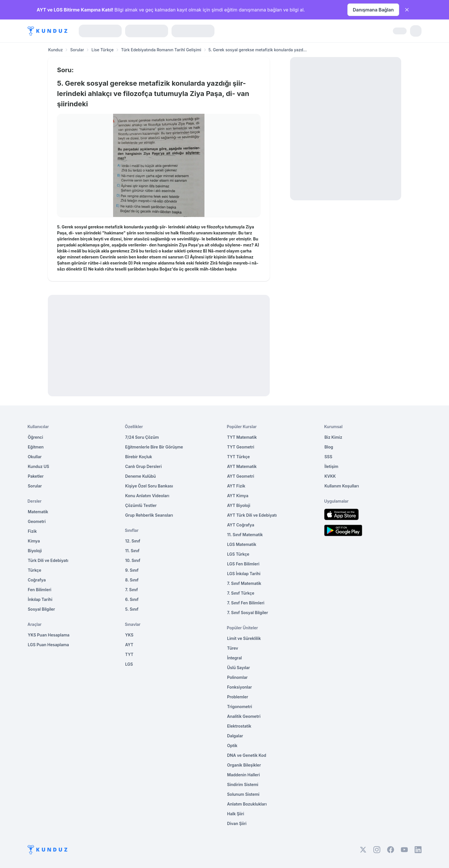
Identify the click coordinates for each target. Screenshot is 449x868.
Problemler (238, 697)
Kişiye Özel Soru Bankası (149, 486)
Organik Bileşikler (244, 765)
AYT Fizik (236, 486)
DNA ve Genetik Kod (247, 755)
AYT (129, 645)
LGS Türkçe (238, 554)
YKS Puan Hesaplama (49, 635)
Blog (329, 447)
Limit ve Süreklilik (244, 638)
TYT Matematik (242, 437)
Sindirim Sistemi (243, 784)
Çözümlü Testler (141, 505)
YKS (129, 635)
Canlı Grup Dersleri (143, 466)
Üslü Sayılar (239, 668)
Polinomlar (237, 677)
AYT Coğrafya (241, 525)
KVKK (330, 476)
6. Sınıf (132, 599)
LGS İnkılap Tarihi (244, 574)
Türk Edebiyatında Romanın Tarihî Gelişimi (161, 50)
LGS (129, 664)
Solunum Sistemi (243, 794)
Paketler (36, 476)
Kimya (34, 541)
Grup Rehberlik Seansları (149, 515)
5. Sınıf (132, 609)
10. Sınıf (133, 560)
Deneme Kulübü (140, 476)
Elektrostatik (239, 726)
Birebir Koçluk (139, 457)
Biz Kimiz (333, 437)
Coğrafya (37, 580)
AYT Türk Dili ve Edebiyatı (252, 515)
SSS (328, 457)
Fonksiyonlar (240, 687)
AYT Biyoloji (239, 505)
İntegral (234, 658)
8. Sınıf (132, 580)
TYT (129, 654)
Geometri (37, 521)
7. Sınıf (131, 590)
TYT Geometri (241, 447)
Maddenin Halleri (243, 775)
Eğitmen (36, 447)
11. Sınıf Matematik (245, 535)
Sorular (77, 50)
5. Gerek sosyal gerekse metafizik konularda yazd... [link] (258, 50)
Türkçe (35, 570)
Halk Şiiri (236, 814)
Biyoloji (35, 551)
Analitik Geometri (244, 716)
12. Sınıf (133, 541)
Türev (233, 648)
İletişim (331, 466)
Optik (232, 745)
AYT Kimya (238, 496)
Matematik (38, 512)
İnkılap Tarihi (40, 599)
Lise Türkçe (102, 50)
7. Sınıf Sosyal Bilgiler (248, 613)
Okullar (35, 457)
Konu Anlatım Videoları (147, 496)
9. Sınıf (132, 570)
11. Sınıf (132, 551)
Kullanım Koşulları (342, 486)
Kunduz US (39, 466)
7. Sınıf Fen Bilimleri (246, 603)
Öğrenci (35, 437)
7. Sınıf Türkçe (241, 593)
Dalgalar (235, 736)
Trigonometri (240, 707)
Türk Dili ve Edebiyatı (48, 560)
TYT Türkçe (238, 457)
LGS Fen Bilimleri (243, 564)
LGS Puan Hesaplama (48, 645)
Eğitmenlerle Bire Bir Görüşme (154, 447)
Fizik (32, 531)
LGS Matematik (242, 544)
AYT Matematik (242, 466)
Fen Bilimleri (40, 590)
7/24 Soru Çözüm (142, 437)
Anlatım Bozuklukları (247, 804)
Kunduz (55, 50)
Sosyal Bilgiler (41, 609)
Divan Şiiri (237, 823)
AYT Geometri (241, 476)
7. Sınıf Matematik (244, 583)
